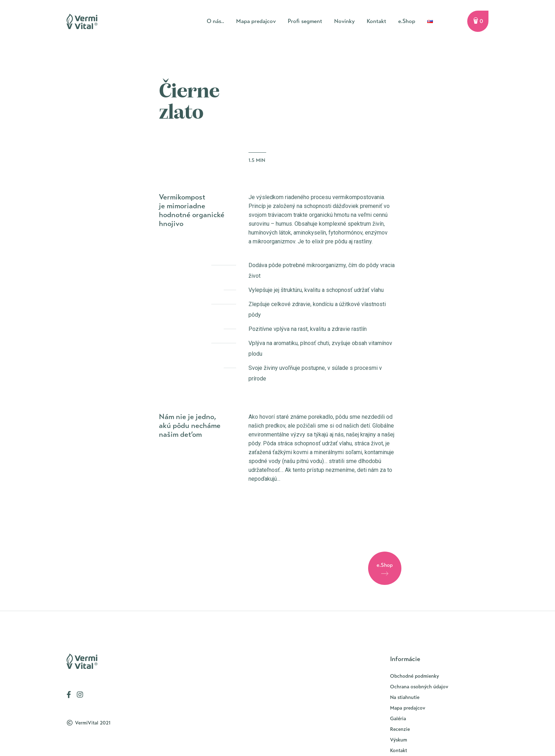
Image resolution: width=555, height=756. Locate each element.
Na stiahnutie (405, 697)
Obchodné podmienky (414, 676)
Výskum (399, 740)
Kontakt (399, 751)
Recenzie (400, 729)
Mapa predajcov (408, 708)
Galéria (398, 719)
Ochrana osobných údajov (419, 687)
